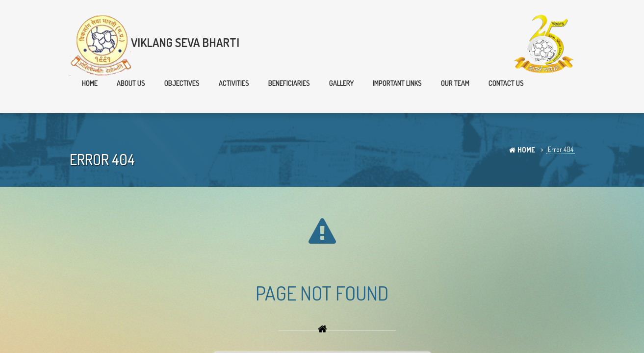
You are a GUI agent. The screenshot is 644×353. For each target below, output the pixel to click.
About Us (131, 83)
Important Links (397, 83)
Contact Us (506, 83)
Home (90, 83)
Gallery (341, 83)
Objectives (182, 83)
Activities (234, 83)
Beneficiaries (289, 83)
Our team (455, 83)
